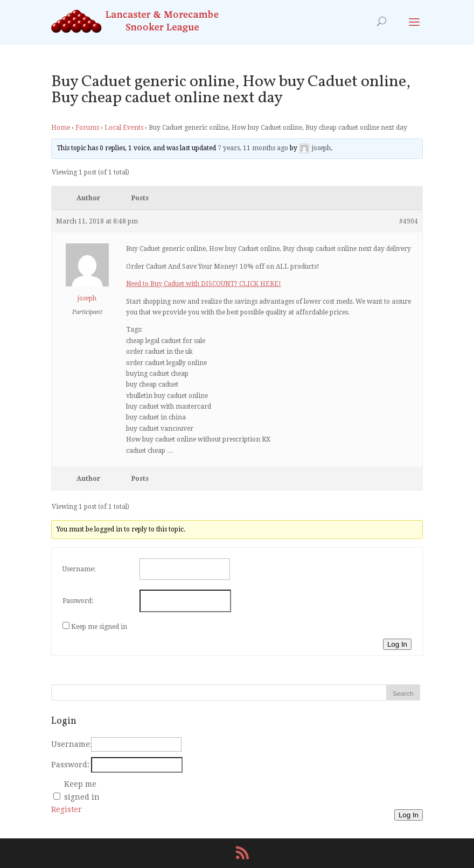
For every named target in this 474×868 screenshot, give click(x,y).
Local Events (124, 128)
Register (67, 809)
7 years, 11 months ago (253, 149)
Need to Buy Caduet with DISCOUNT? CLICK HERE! (204, 284)
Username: (79, 569)
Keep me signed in (99, 627)
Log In (397, 644)
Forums (87, 128)
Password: (78, 601)
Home (61, 128)
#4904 (409, 221)
